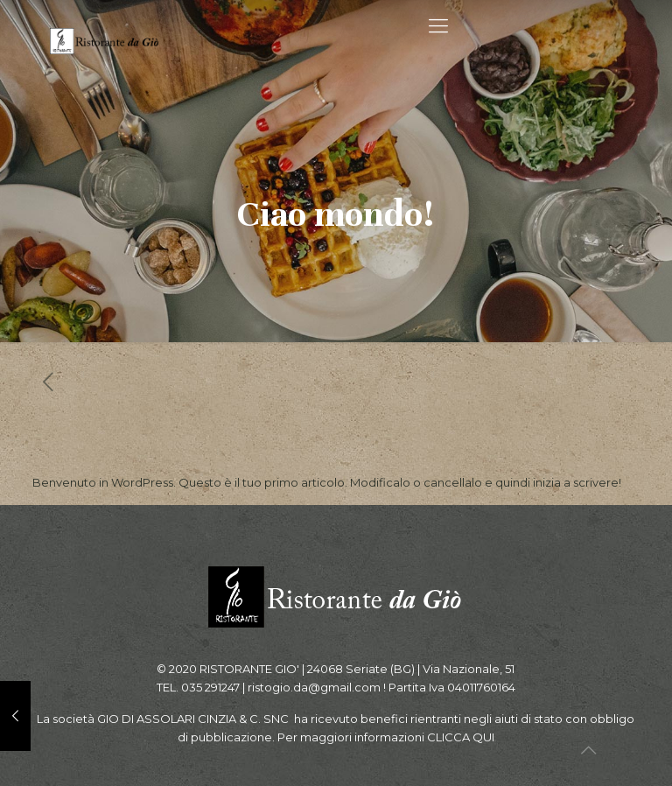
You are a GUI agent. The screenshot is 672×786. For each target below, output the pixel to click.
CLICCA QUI (461, 737)
